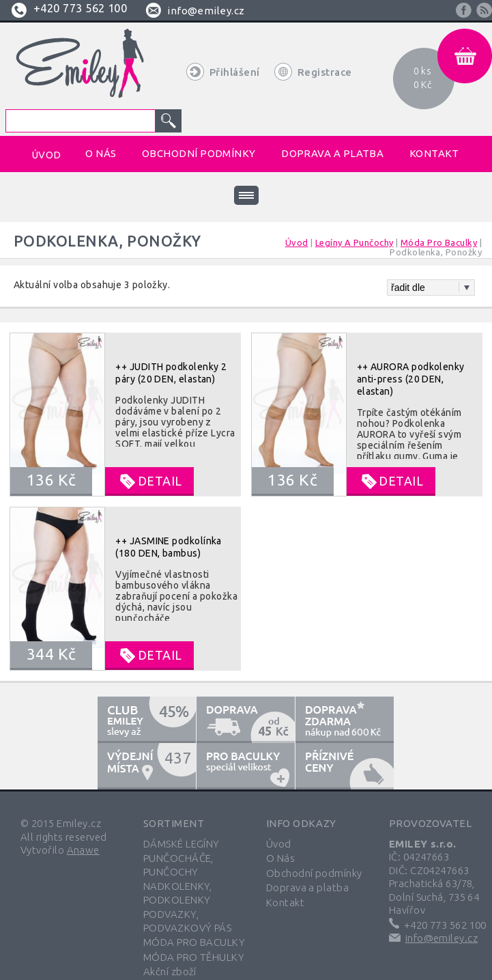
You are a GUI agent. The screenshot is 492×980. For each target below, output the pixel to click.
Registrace (325, 72)
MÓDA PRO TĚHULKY (194, 957)
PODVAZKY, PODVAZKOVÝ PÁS (187, 921)
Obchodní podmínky (314, 873)
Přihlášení (235, 72)
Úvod (279, 844)
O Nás (280, 858)
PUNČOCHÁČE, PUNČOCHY (178, 865)
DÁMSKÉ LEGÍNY (182, 844)
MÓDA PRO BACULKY (194, 942)
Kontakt (285, 902)
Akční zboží (170, 971)
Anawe (83, 850)
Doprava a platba (307, 887)
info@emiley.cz (206, 11)
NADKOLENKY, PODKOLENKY (178, 893)
